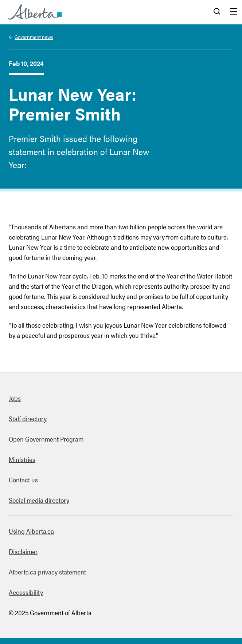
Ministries (22, 459)
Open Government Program (46, 439)
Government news (34, 37)
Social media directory (39, 500)
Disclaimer (23, 551)
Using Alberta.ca (31, 531)
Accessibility (26, 592)
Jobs (15, 398)
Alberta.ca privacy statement (47, 572)
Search (217, 12)
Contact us (23, 480)
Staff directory (28, 418)
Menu (234, 12)
